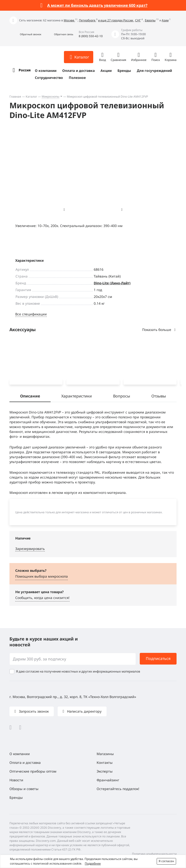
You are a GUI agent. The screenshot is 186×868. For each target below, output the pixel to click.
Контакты (105, 763)
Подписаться (158, 659)
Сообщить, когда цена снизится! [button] (42, 599)
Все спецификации (31, 314)
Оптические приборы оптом (33, 771)
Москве (69, 20)
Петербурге (88, 20)
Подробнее (93, 864)
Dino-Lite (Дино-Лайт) (112, 283)
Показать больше (159, 330)
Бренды (124, 71)
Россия (25, 70)
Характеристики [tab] (77, 397)
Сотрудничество (49, 78)
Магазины (105, 754)
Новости (16, 780)
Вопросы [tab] (122, 397)
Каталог (31, 97)
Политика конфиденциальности (154, 854)
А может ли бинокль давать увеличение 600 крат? (97, 5)
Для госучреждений (154, 71)
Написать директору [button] (84, 711)
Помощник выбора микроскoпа (42, 577)
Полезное (77, 78)
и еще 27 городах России (116, 20)
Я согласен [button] (166, 861)
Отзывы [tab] (159, 397)
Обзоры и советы (24, 789)
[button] (25, 34)
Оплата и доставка (78, 71)
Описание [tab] (30, 397)
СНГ (138, 20)
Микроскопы (50, 97)
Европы (150, 20)
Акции (106, 71)
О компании (46, 71)
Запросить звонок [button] (33, 711)
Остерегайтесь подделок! (118, 789)
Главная (15, 97)
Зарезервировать (30, 550)
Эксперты (105, 771)
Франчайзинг (108, 780)
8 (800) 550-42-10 (91, 36)
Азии (165, 20)
